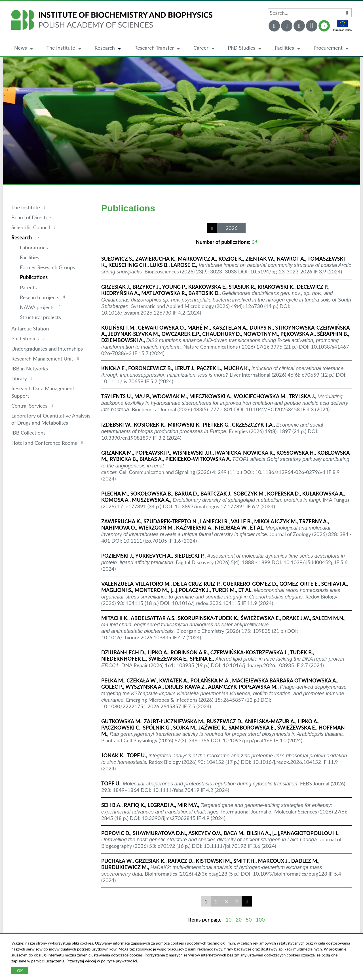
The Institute (61, 48)
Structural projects (40, 317)
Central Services (29, 406)
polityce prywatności (119, 961)
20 (239, 920)
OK (20, 970)
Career (201, 48)
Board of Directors (32, 217)
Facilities (284, 48)
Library (19, 378)
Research (105, 48)
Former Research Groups (47, 267)
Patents (28, 287)
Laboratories (34, 247)
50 (249, 920)
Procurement (328, 48)
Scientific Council (31, 227)
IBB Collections (29, 433)
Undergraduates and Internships (47, 349)
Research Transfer (154, 48)
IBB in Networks (30, 368)
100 (260, 920)
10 (229, 920)
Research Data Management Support (43, 392)
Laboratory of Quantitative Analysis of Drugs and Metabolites (51, 419)
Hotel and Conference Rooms (44, 443)
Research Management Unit (42, 359)
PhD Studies (241, 48)
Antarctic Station (30, 328)
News (21, 48)
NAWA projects (37, 307)
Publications (34, 277)
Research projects (40, 297)
